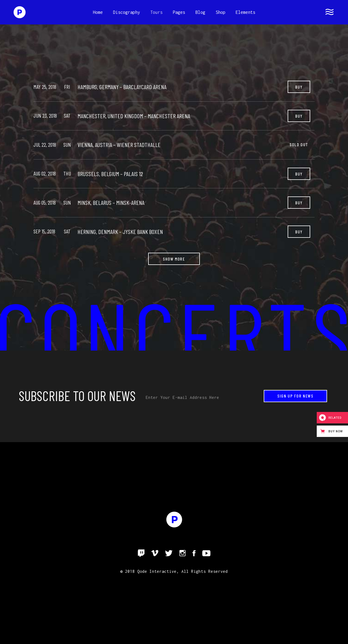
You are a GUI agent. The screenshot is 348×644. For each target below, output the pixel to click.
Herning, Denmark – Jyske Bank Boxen (120, 232)
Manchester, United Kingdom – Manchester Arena (134, 116)
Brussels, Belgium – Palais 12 (110, 174)
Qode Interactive (157, 571)
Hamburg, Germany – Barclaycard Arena (122, 87)
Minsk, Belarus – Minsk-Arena (111, 202)
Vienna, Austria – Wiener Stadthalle (119, 145)
